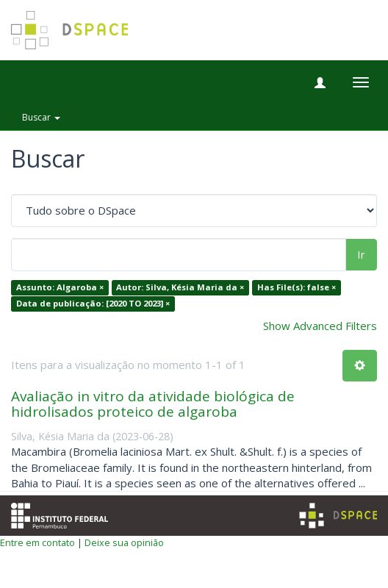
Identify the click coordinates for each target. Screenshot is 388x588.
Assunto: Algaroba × (60, 288)
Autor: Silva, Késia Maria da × (180, 288)
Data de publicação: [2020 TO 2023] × (93, 303)
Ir (361, 254)
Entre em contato (37, 542)
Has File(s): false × (297, 288)
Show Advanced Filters (320, 326)
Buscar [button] (41, 117)
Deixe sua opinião (124, 542)
